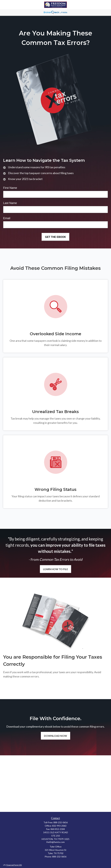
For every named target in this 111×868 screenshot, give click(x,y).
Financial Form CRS (14, 865)
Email (7, 218)
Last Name (10, 203)
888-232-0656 (61, 822)
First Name (10, 188)
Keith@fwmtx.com (56, 842)
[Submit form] (56, 237)
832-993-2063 (59, 826)
